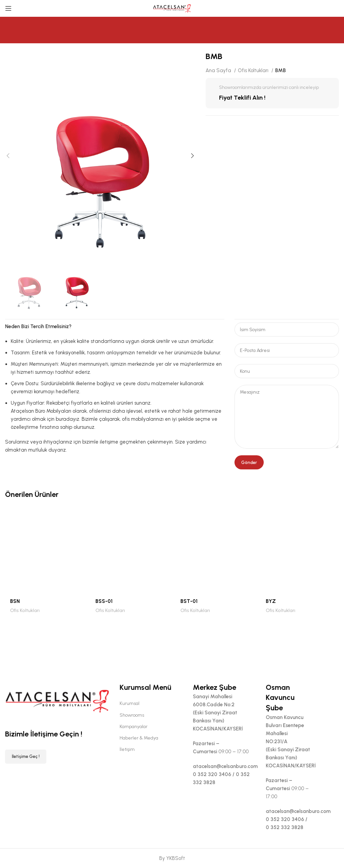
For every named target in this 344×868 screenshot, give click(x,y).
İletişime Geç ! (26, 756)
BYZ (271, 601)
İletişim (127, 749)
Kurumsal (130, 703)
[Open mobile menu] (8, 8)
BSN (15, 601)
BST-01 (189, 601)
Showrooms (132, 715)
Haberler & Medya (139, 738)
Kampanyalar (134, 727)
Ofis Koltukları (254, 70)
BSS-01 (104, 601)
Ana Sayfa (219, 70)
